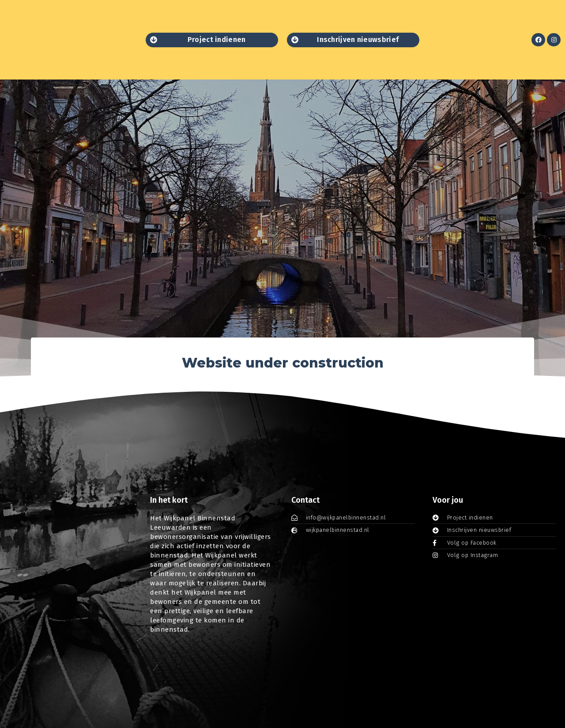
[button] (212, 40)
